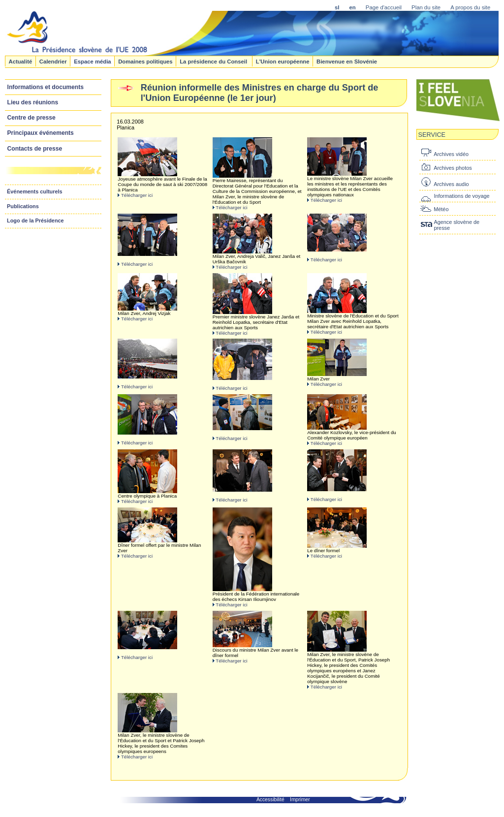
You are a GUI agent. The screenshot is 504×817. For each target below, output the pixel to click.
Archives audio (451, 184)
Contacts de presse (35, 149)
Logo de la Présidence (35, 220)
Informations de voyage (461, 196)
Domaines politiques (145, 61)
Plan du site (426, 7)
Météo (441, 209)
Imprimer (300, 800)
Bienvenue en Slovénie (347, 61)
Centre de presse (31, 118)
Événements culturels (35, 191)
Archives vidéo (451, 154)
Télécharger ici (137, 195)
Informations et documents (46, 87)
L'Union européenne (283, 61)
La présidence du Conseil (214, 61)
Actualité (20, 61)
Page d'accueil (384, 7)
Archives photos (453, 168)
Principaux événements (41, 133)
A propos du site (470, 7)
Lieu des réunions (33, 102)
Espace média (92, 61)
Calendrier (53, 61)
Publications (23, 206)
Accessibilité (270, 800)
